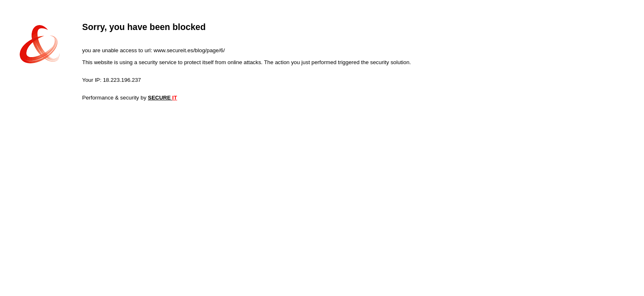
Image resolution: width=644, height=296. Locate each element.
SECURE (162, 98)
